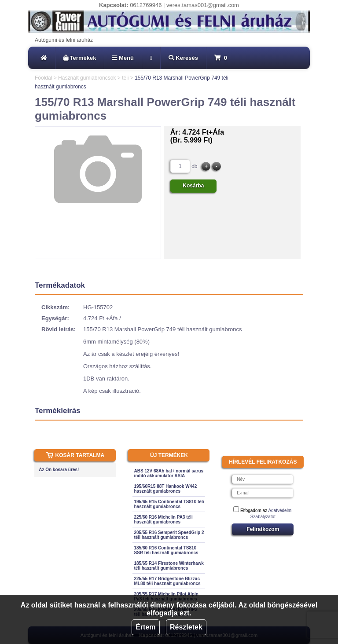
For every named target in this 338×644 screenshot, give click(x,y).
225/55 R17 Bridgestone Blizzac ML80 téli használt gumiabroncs (167, 581)
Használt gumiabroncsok (87, 78)
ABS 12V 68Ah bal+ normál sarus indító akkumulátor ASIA (169, 473)
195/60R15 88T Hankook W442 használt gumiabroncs (165, 489)
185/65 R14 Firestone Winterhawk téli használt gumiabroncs (169, 566)
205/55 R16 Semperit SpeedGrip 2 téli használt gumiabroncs (169, 535)
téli (125, 78)
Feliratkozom (263, 529)
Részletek (186, 627)
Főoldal (43, 78)
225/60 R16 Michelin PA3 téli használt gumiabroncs (163, 520)
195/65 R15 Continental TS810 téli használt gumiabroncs (169, 504)
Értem (145, 627)
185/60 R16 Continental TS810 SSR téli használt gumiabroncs (166, 550)
